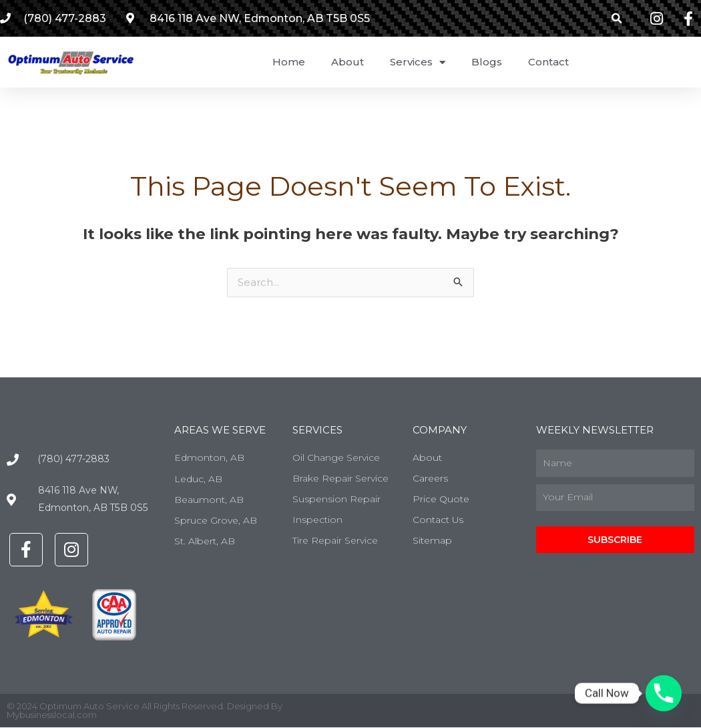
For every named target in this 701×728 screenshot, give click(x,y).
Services (418, 62)
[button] (617, 18)
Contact (548, 62)
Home (289, 62)
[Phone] (664, 693)
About (347, 62)
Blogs (487, 62)
